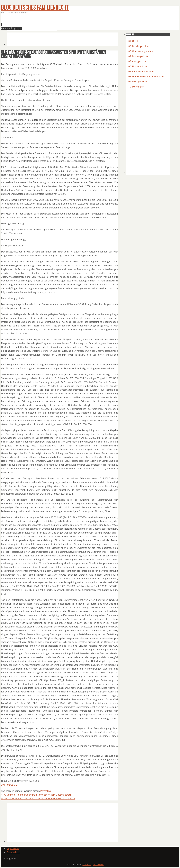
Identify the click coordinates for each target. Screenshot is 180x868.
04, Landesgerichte (138, 56)
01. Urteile (134, 41)
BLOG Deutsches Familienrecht (35, 8)
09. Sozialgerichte (138, 82)
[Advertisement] (58, 23)
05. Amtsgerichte (137, 61)
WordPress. (98, 865)
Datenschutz (13, 852)
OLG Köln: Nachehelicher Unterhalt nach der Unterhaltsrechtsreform (38, 799)
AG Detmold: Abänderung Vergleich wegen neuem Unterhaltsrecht (37, 795)
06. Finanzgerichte (138, 66)
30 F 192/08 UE (9, 785)
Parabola (87, 865)
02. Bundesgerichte (138, 46)
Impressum (13, 848)
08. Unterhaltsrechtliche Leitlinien (146, 77)
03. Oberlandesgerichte (141, 51)
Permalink (46, 791)
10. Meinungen (136, 87)
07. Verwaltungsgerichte (141, 71)
